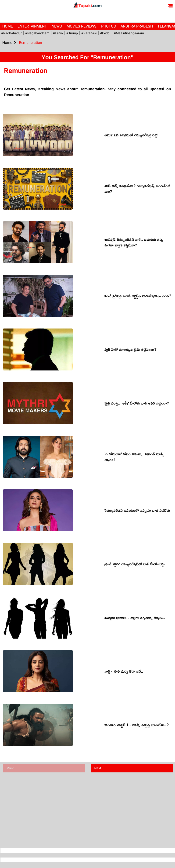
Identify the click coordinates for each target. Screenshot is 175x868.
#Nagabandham (37, 33)
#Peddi (105, 33)
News (57, 26)
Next (98, 768)
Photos (109, 26)
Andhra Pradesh (137, 26)
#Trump (72, 33)
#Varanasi (89, 33)
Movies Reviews (82, 26)
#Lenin (58, 33)
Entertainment (32, 26)
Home (8, 26)
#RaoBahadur (11, 33)
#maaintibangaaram (129, 33)
